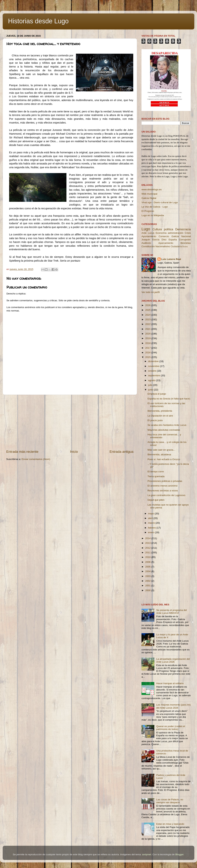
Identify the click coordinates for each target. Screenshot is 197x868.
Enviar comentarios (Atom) (36, 459)
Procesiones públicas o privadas (165, 481)
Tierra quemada (156, 476)
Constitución (148, 246)
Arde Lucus (148, 233)
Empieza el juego (157, 394)
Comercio (164, 236)
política (168, 229)
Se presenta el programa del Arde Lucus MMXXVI (171, 612)
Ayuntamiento (149, 236)
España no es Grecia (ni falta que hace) (169, 399)
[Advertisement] (70, 422)
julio (151, 385)
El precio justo (155, 420)
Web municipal (149, 194)
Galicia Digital (149, 198)
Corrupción (185, 240)
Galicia (175, 236)
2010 (148, 557)
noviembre (154, 366)
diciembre (154, 361)
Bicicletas (186, 243)
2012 (148, 548)
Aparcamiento (166, 243)
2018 (148, 343)
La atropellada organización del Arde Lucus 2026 (173, 660)
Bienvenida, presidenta (160, 411)
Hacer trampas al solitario (170, 683)
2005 (148, 567)
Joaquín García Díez (154, 240)
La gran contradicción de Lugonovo (166, 495)
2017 (148, 348)
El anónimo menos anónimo (163, 486)
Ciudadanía (176, 246)
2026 (148, 305)
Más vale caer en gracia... (161, 450)
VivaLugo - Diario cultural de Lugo (160, 202)
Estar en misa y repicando (170, 824)
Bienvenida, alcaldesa (159, 454)
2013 (148, 543)
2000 (148, 590)
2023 (148, 319)
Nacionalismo (163, 246)
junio (151, 390)
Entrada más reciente (22, 452)
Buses (185, 246)
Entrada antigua (122, 452)
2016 (148, 352)
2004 (148, 571)
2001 (148, 586)
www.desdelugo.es (152, 189)
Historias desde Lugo (38, 21)
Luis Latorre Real (171, 259)
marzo (152, 523)
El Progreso (148, 211)
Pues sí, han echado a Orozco (164, 459)
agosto (152, 380)
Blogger (179, 854)
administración (176, 233)
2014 (148, 538)
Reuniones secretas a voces (163, 491)
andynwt (146, 854)
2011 (148, 552)
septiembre (154, 375)
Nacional (186, 236)
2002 (148, 581)
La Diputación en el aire (160, 416)
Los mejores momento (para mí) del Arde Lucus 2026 (173, 706)
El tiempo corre (156, 472)
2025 (148, 310)
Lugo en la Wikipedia (153, 215)
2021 (148, 329)
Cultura (157, 229)
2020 (148, 334)
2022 (148, 324)
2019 (148, 338)
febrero (152, 528)
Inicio (74, 452)
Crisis (188, 233)
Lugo (146, 229)
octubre (152, 371)
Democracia (183, 229)
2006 (148, 562)
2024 (148, 315)
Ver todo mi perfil (151, 292)
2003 (148, 576)
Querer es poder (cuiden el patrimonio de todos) (171, 728)
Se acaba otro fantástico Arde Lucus (167, 425)
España (173, 240)
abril (151, 518)
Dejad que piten (156, 500)
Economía (161, 233)
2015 (148, 357)
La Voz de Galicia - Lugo (155, 207)
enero (152, 532)
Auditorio (146, 243)
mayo (151, 514)
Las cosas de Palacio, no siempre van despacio (170, 801)
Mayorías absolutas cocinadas (164, 430)
